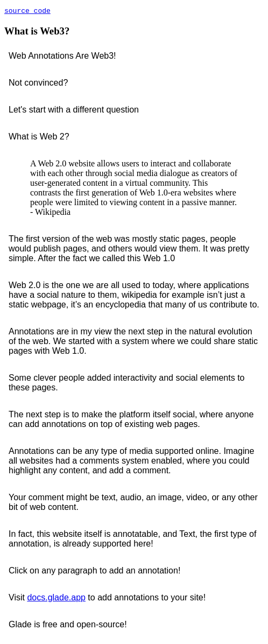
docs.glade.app (56, 599)
